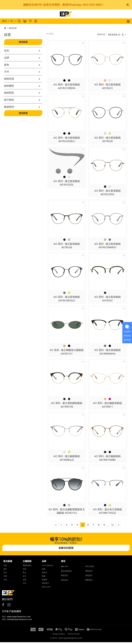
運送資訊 (65, 582)
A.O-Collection (48, 567)
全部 (5, 567)
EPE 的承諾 (90, 568)
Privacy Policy (59, 636)
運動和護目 (27, 567)
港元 (6, 21)
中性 (5, 581)
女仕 (5, 574)
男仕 (5, 571)
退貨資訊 (89, 577)
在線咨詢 (127, 331)
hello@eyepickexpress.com (19, 621)
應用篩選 (23, 42)
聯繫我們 (89, 582)
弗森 (44, 578)
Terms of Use (74, 636)
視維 (44, 571)
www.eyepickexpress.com (19, 618)
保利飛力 (45, 585)
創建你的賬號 (66, 549)
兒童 (5, 578)
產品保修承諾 (66, 573)
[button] (117, 35)
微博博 (44, 581)
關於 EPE (64, 568)
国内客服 (127, 340)
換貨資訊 (65, 577)
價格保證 (89, 573)
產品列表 (13, 28)
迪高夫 (44, 574)
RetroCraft (46, 588)
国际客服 (127, 336)
